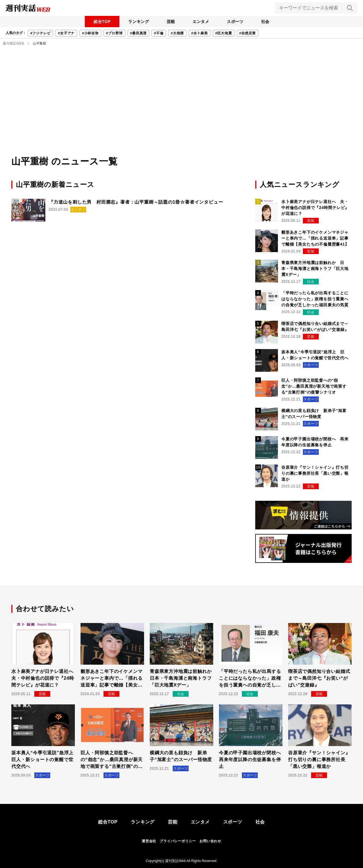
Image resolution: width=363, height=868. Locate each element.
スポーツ (236, 22)
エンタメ (201, 22)
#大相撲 (177, 33)
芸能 (170, 22)
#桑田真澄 (139, 33)
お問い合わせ (210, 841)
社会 (267, 22)
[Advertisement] (181, 112)
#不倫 (159, 33)
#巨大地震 (224, 33)
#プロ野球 (114, 33)
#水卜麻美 (200, 33)
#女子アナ (66, 33)
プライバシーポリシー (178, 841)
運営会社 (149, 841)
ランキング (138, 22)
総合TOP (101, 22)
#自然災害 (248, 33)
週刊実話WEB (13, 43)
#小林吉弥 (90, 33)
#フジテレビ (40, 33)
